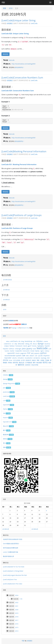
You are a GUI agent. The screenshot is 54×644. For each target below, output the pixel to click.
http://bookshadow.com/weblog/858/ (24, 138)
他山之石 (8, 426)
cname (46, 341)
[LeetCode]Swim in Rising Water (13, 571)
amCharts (14, 341)
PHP (29, 353)
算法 (7, 443)
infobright (18, 349)
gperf (29, 346)
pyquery (37, 353)
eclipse (7, 346)
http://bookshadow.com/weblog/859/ (24, 64)
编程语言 (21, 365)
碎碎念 (8, 439)
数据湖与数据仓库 (9, 556)
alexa (8, 341)
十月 (21, 599)
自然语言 (28, 365)
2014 (17, 631)
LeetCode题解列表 (15, 324)
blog (23, 341)
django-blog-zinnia (12, 383)
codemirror (7, 344)
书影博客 (6, 328)
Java (24, 348)
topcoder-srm (10, 422)
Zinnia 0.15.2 (25, 328)
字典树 (47, 360)
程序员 (45, 362)
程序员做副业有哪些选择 (11, 548)
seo (27, 356)
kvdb (34, 349)
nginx (42, 351)
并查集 (10, 363)
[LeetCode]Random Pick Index (13, 584)
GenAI (25, 346)
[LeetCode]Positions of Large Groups (22, 215)
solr (36, 356)
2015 (17, 627)
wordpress (37, 358)
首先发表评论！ (20, 67)
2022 (17, 602)
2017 (17, 620)
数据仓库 (22, 363)
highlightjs (41, 346)
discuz (35, 344)
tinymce (46, 356)
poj (32, 353)
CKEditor (39, 341)
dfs (31, 344)
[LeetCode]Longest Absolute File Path (15, 575)
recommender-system (13, 356)
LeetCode (34, 23)
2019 (17, 613)
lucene (7, 351)
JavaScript (9, 392)
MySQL (37, 351)
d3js (16, 344)
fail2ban (12, 346)
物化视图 (39, 363)
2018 (11, 8)
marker (12, 351)
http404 (47, 346)
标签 (4, 336)
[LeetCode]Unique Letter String (18, 20)
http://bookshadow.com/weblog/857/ (24, 201)
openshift (11, 353)
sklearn (32, 356)
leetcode (12, 60)
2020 (17, 610)
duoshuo (47, 344)
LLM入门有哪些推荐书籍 (11, 552)
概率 (34, 363)
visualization (29, 358)
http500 (5, 349)
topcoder (8, 358)
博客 (5, 8)
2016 (17, 624)
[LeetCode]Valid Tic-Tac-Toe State (14, 567)
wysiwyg (44, 358)
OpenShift (9, 405)
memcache (26, 351)
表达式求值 (35, 365)
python (43, 353)
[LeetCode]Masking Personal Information (24, 151)
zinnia (5, 360)
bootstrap (28, 341)
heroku (34, 346)
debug (27, 344)
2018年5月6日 (7, 280)
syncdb (40, 356)
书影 (3, 2)
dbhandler (21, 344)
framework (19, 346)
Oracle (17, 353)
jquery (29, 348)
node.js (47, 351)
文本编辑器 (29, 363)
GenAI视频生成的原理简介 (11, 544)
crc (13, 344)
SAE (7, 413)
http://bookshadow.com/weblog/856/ (24, 261)
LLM (50, 349)
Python (8, 409)
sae (24, 355)
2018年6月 (6, 300)
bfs (20, 341)
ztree (11, 360)
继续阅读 (5, 54)
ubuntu (15, 358)
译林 (7, 447)
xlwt (48, 358)
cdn (34, 341)
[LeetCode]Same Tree (10, 579)
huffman (11, 349)
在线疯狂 (10, 23)
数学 (7, 430)
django (41, 344)
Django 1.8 (15, 328)
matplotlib (18, 351)
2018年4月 (6, 290)
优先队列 (28, 360)
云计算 (23, 360)
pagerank (23, 353)
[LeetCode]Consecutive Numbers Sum (22, 77)
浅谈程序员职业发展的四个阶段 (13, 539)
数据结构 (8, 435)
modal (32, 351)
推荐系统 (15, 363)
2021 (17, 606)
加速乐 (34, 360)
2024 (17, 595)
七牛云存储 (16, 360)
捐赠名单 (24, 324)
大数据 (42, 360)
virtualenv (21, 358)
